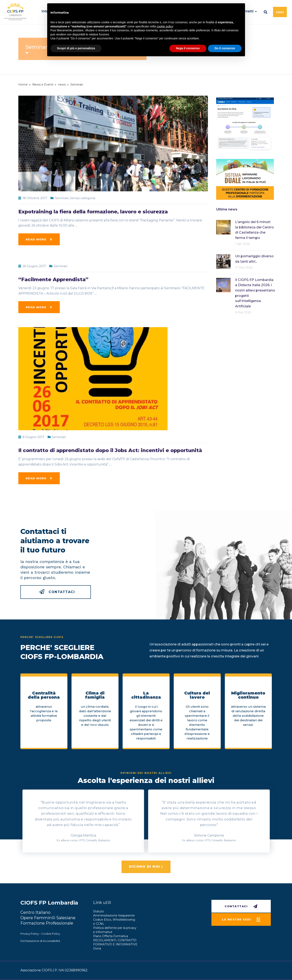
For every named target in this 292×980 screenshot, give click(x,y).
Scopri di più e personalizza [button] (76, 48)
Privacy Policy (30, 934)
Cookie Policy (51, 934)
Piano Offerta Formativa (111, 936)
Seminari (62, 198)
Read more (36, 239)
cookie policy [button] (165, 26)
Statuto (99, 911)
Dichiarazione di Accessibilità (40, 941)
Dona (97, 948)
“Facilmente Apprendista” (53, 279)
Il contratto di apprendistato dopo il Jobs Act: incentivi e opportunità (110, 450)
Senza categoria (83, 198)
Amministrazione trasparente (114, 915)
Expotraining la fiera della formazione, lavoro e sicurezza (93, 212)
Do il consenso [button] (225, 48)
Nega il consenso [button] (188, 48)
